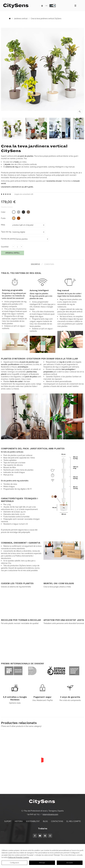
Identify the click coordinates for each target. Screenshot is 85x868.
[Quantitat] (17, 247)
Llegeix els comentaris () (24, 194)
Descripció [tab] (35, 264)
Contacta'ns (57, 821)
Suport (8, 821)
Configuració (14, 863)
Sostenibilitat (33, 821)
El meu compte (74, 821)
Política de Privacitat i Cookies (18, 857)
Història (19, 821)
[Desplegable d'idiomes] (46, 6)
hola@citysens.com (50, 814)
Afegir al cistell (13, 253)
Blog (45, 821)
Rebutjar (42, 863)
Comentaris (49, 264)
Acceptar (70, 863)
